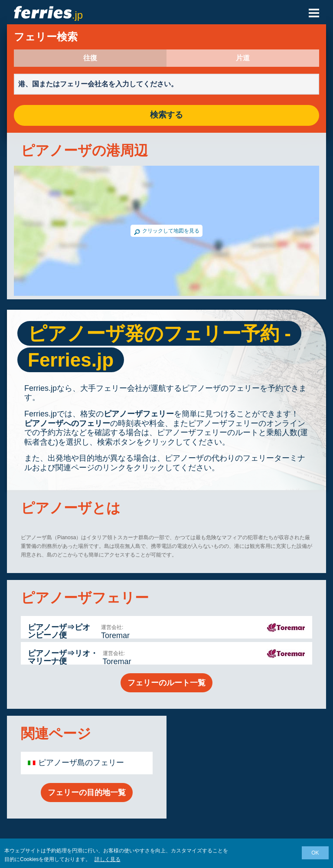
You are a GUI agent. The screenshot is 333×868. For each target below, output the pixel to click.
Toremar (115, 635)
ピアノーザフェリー (139, 414)
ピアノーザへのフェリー (67, 423)
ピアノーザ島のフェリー (81, 763)
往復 (90, 58)
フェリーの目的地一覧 (87, 793)
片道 (243, 58)
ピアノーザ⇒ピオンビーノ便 (59, 631)
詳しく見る (108, 859)
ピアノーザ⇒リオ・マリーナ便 (63, 657)
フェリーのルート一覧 (166, 683)
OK (315, 853)
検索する (166, 115)
